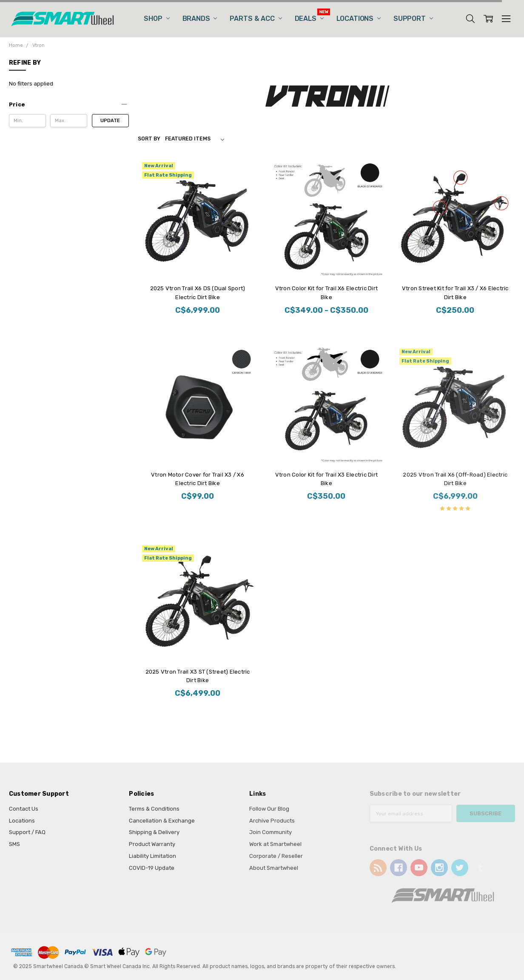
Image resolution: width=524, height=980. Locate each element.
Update (110, 121)
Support (413, 19)
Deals (309, 19)
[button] (69, 105)
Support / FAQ (27, 832)
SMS (14, 844)
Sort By (149, 139)
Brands (200, 19)
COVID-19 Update (152, 868)
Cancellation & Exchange (162, 821)
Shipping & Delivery (154, 832)
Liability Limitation (152, 856)
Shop (157, 19)
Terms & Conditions (154, 809)
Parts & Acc (256, 19)
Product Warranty (152, 844)
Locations (359, 19)
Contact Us (24, 809)
